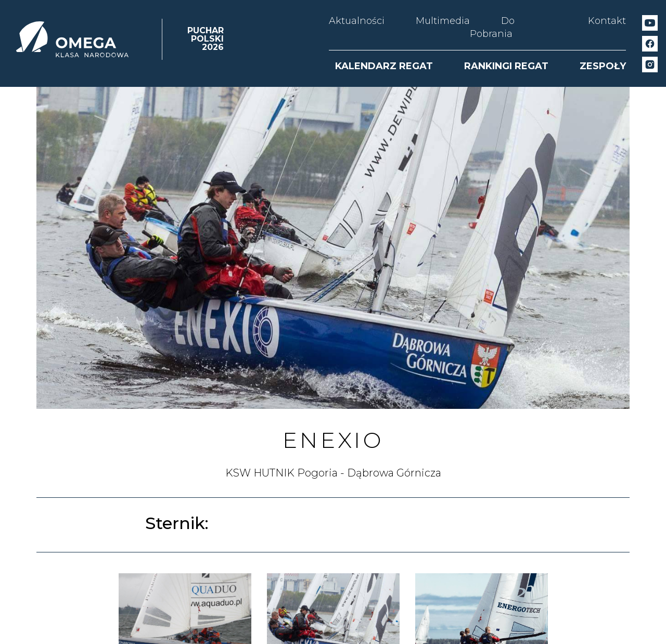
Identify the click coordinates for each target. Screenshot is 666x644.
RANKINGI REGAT (506, 66)
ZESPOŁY (603, 66)
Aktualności (357, 21)
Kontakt (607, 21)
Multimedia (443, 21)
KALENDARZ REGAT (384, 66)
